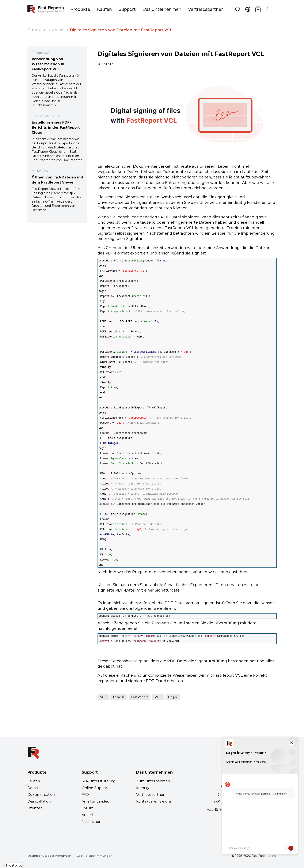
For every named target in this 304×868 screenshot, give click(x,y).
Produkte (80, 9)
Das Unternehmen (162, 9)
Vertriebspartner (206, 9)
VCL (103, 697)
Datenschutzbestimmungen (49, 856)
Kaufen (104, 9)
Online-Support (95, 788)
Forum (88, 808)
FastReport (139, 697)
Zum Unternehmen (153, 781)
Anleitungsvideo (96, 801)
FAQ (85, 795)
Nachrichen (92, 822)
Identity (143, 788)
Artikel (58, 30)
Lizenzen (35, 808)
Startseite (37, 30)
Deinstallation (39, 801)
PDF (158, 697)
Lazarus (119, 697)
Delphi (173, 697)
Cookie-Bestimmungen (94, 856)
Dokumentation (41, 795)
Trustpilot (14, 865)
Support (127, 9)
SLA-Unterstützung (99, 781)
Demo (33, 788)
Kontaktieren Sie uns (154, 801)
